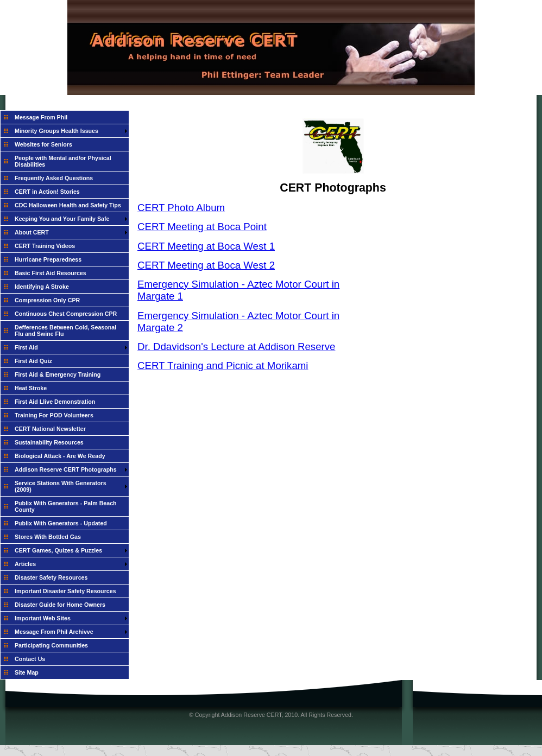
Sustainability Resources (49, 442)
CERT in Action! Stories (47, 192)
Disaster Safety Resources (51, 577)
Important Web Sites (43, 618)
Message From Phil (41, 117)
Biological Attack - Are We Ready (60, 456)
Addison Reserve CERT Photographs (66, 469)
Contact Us (30, 659)
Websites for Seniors (43, 144)
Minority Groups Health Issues (56, 131)
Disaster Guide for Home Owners (60, 605)
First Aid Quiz (33, 361)
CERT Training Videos (45, 246)
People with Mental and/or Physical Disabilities (63, 161)
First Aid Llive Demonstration (55, 402)
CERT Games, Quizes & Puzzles (58, 550)
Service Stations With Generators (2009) (61, 486)
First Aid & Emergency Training (58, 374)
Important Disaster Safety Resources (65, 591)
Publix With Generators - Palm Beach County (66, 506)
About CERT (32, 232)
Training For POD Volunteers (54, 415)
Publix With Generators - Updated (61, 523)
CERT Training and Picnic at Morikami (223, 366)
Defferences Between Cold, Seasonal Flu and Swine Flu (65, 331)
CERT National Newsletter (50, 429)
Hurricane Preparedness (48, 259)
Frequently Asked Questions (54, 178)
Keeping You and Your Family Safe (62, 219)
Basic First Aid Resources (51, 273)
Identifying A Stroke (42, 287)
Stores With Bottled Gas (48, 537)
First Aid (26, 347)
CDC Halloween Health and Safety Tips (68, 205)
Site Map (27, 672)
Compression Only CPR (47, 300)
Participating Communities (51, 645)
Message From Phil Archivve (54, 632)
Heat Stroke (31, 388)
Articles (25, 564)
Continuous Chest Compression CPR (66, 314)
